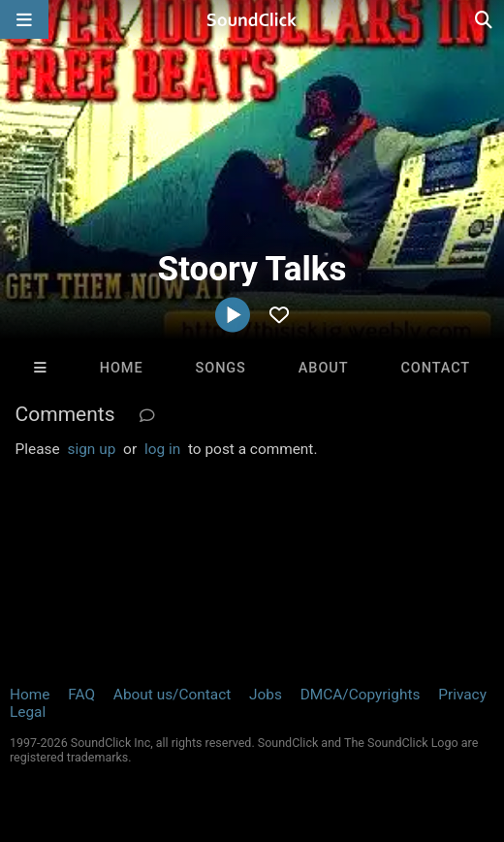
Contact (435, 368)
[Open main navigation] (24, 19)
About (324, 368)
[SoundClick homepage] (252, 19)
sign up (92, 449)
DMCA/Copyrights (361, 695)
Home (122, 368)
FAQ (81, 695)
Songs (221, 368)
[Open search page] (485, 19)
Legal (28, 712)
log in (162, 449)
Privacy (462, 695)
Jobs (266, 695)
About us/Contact (172, 695)
